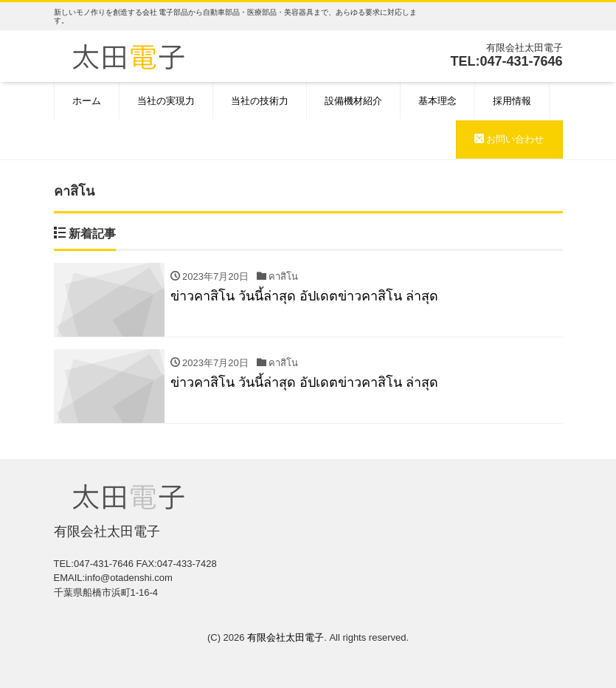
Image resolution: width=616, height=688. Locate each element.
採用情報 (512, 101)
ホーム (87, 101)
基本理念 (437, 101)
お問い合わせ (509, 139)
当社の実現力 (166, 101)
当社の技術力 (260, 101)
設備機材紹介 (353, 101)
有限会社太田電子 (285, 638)
